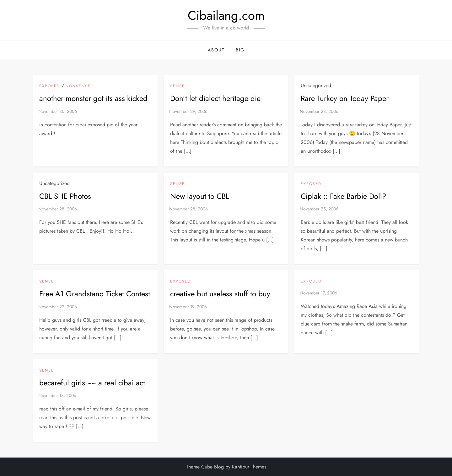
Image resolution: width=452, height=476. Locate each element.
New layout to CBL (200, 196)
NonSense (78, 86)
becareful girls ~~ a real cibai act (92, 383)
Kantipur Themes (249, 467)
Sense (178, 86)
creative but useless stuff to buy (220, 294)
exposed (50, 86)
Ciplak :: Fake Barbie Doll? (343, 196)
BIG (240, 50)
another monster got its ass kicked (93, 98)
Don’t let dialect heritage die (215, 98)
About (216, 50)
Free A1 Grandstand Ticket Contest (95, 294)
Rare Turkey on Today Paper (345, 98)
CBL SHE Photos (65, 196)
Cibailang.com (226, 15)
